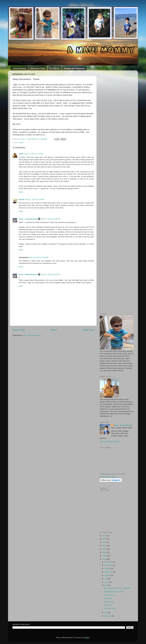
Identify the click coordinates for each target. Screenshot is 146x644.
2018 (105, 536)
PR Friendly (55, 68)
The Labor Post (110, 608)
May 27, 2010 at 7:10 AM (34, 154)
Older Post (88, 330)
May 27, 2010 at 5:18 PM (51, 219)
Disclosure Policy (38, 68)
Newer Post (19, 330)
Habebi (22, 199)
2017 (105, 539)
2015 (105, 542)
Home (54, 330)
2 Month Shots (110, 595)
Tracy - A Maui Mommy (28, 219)
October (108, 569)
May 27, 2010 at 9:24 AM (35, 199)
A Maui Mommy (20, 68)
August (107, 575)
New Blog (108, 605)
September (109, 572)
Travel (21, 143)
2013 (105, 549)
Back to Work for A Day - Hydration (117, 588)
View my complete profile (109, 441)
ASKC (21, 154)
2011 (105, 556)
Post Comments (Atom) (32, 335)
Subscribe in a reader (108, 477)
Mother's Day (109, 602)
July (106, 579)
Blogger (87, 638)
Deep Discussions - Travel (114, 592)
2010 (105, 559)
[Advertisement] (117, 111)
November (109, 565)
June (107, 582)
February (108, 616)
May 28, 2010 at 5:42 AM (39, 257)
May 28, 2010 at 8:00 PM (51, 274)
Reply (21, 192)
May (106, 585)
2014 (105, 546)
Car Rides (108, 598)
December (109, 562)
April (106, 613)
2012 (105, 552)
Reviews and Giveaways (74, 68)
